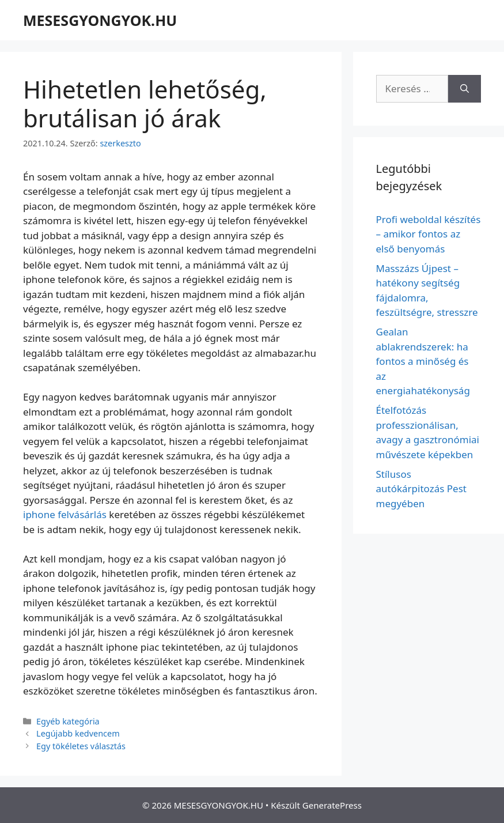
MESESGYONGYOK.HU (100, 20)
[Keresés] (465, 89)
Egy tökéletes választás (81, 746)
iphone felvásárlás (65, 514)
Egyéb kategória (68, 721)
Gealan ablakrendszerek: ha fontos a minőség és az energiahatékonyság (423, 361)
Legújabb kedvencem (78, 733)
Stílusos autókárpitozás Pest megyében (421, 489)
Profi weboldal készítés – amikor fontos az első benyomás (429, 234)
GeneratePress (332, 805)
